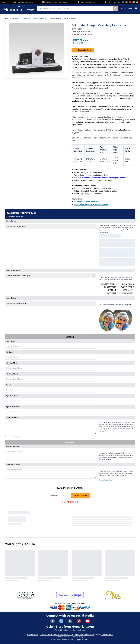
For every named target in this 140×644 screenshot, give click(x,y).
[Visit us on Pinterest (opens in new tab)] (130, 2)
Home (17, 19)
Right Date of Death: (13, 407)
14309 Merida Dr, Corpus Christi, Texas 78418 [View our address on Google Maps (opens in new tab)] (56, 635)
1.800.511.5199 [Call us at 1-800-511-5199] (126, 8)
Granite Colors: (11, 221)
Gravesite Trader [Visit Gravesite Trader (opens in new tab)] (79, 630)
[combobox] (75, 8)
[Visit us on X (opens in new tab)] (134, 2)
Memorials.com (33, 635)
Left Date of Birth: (12, 363)
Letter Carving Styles (13, 270)
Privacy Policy (78, 637)
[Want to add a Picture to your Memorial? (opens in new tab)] (91, 205)
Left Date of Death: (12, 374)
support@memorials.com (84, 635)
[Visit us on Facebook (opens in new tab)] (123, 2)
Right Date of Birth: (12, 396)
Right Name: (10, 385)
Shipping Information (13, 464)
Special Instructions (13, 446)
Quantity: (54, 496)
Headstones (26, 19)
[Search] (115, 8)
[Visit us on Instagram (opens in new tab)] (126, 2)
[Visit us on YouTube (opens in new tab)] (137, 2)
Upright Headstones (39, 19)
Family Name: (10, 341)
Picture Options (12, 298)
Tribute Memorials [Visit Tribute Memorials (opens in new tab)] (61, 630)
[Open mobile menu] (136, 8)
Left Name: (9, 352)
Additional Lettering (13, 418)
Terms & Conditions (64, 637)
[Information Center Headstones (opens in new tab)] (87, 201)
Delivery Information (105, 480)
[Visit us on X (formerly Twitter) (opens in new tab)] (61, 621)
